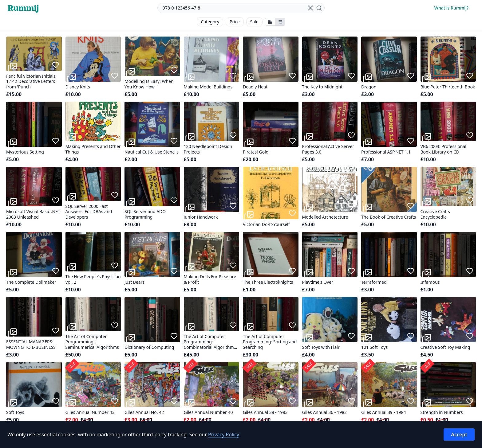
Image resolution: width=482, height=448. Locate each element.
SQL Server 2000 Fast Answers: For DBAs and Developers (89, 212)
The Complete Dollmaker (31, 282)
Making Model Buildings (208, 87)
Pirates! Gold (256, 152)
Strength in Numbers (442, 412)
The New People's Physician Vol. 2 (93, 279)
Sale (254, 22)
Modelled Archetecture (325, 217)
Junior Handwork (201, 217)
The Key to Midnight (322, 87)
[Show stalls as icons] (270, 22)
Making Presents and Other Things (93, 149)
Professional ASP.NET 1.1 (386, 152)
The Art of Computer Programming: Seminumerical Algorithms (92, 342)
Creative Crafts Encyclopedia (435, 214)
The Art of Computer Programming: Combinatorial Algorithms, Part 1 (210, 342)
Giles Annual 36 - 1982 (325, 412)
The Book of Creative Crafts (389, 217)
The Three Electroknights (268, 282)
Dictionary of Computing (149, 347)
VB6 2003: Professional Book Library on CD (443, 149)
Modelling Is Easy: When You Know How (149, 84)
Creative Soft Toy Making (445, 347)
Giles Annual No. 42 (144, 412)
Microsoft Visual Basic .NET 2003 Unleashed (33, 214)
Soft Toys (15, 412)
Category (210, 22)
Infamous (430, 282)
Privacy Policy (223, 434)
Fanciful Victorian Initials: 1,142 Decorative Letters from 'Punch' (31, 82)
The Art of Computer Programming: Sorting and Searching (270, 342)
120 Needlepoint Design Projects (208, 149)
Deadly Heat (255, 87)
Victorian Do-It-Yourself (266, 224)
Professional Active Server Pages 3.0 (328, 149)
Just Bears (134, 282)
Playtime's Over (318, 282)
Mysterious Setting (25, 152)
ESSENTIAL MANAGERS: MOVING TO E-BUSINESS (31, 344)
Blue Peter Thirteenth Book (448, 87)
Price (235, 22)
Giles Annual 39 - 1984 (384, 412)
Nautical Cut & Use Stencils (152, 152)
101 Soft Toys (374, 347)
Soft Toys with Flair (321, 347)
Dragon (369, 87)
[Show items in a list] (280, 22)
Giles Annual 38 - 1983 (265, 412)
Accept (459, 434)
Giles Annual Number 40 (208, 412)
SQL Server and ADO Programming (145, 214)
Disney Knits (78, 87)
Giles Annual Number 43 (90, 412)
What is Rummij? (451, 8)
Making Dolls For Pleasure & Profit (210, 279)
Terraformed (374, 282)
